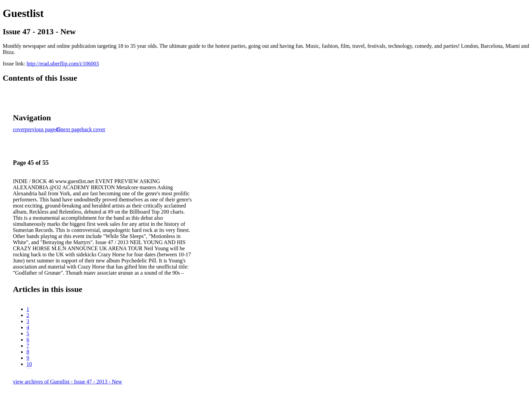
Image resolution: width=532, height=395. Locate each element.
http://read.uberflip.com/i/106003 (63, 64)
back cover (94, 129)
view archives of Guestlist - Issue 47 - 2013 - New (68, 382)
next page (71, 129)
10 (29, 364)
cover (19, 129)
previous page (40, 129)
